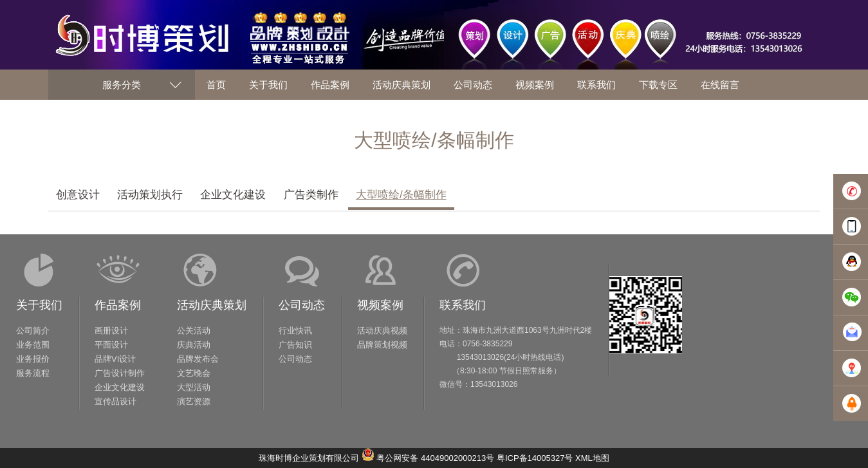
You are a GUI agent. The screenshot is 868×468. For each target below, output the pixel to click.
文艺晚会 (194, 373)
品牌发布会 (198, 359)
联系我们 (463, 305)
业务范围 (33, 345)
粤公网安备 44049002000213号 (435, 458)
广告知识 (295, 345)
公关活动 (194, 331)
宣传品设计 (115, 401)
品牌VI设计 (115, 359)
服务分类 (122, 85)
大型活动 (194, 387)
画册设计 (111, 331)
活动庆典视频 (382, 331)
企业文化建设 (233, 195)
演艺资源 (194, 401)
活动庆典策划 (212, 305)
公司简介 (33, 331)
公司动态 (302, 305)
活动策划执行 (150, 195)
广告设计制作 (120, 373)
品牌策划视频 (382, 345)
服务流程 (33, 373)
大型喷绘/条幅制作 (401, 195)
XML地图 (592, 458)
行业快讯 (295, 331)
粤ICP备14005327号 (535, 458)
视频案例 (380, 305)
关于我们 (39, 305)
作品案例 (118, 305)
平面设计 (111, 345)
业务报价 (33, 359)
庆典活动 (194, 345)
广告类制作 (311, 195)
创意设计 (78, 195)
